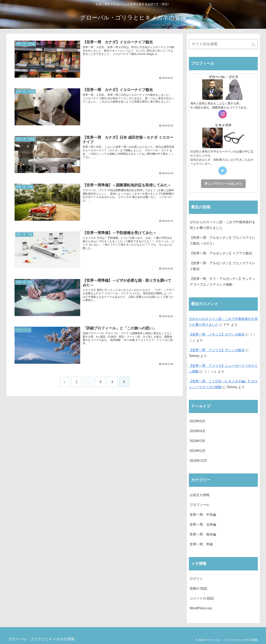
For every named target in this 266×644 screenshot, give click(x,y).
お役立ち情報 (200, 495)
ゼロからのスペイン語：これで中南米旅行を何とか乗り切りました (223, 225)
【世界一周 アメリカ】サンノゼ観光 (217, 350)
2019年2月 (198, 451)
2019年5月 (198, 421)
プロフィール (200, 505)
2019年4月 (198, 431)
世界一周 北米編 (203, 525)
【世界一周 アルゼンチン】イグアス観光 (221, 253)
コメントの (202, 598)
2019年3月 (198, 441)
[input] (223, 44)
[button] (254, 44)
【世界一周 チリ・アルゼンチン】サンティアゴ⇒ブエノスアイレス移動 (223, 282)
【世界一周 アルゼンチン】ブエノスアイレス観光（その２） (223, 241)
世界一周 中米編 (203, 515)
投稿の (198, 588)
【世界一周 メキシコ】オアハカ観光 (217, 334)
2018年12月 (198, 461)
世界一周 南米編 (203, 534)
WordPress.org (201, 608)
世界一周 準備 (201, 544)
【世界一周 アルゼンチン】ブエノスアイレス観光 (223, 266)
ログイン (196, 579)
